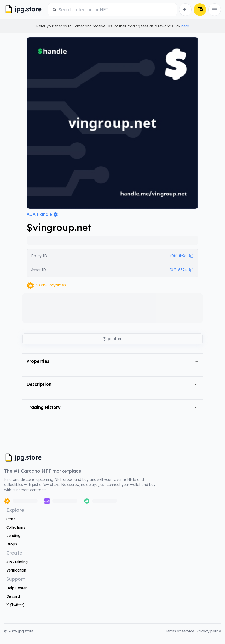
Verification (16, 570)
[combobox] (116, 10)
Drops (12, 544)
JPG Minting (17, 562)
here (185, 26)
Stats (11, 519)
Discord (13, 596)
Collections (16, 527)
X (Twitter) (15, 605)
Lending (13, 536)
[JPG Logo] (25, 10)
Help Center (16, 588)
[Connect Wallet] (185, 10)
